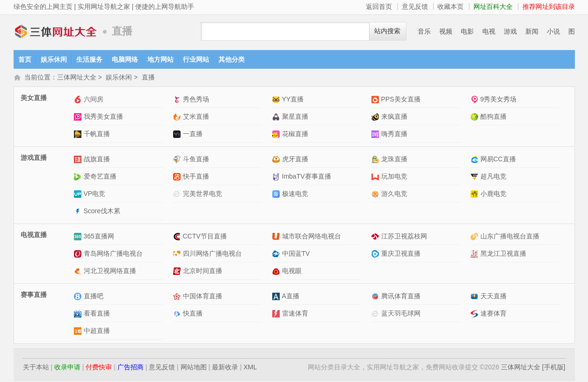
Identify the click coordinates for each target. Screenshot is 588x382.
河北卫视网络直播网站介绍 (79, 272)
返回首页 (379, 7)
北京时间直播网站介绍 (178, 272)
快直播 (193, 314)
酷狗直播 (494, 117)
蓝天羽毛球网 (401, 314)
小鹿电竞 (494, 195)
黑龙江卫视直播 (503, 254)
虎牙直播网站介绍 (277, 160)
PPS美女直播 (401, 100)
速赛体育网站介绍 (475, 314)
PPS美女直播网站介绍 (376, 100)
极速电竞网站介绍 (277, 195)
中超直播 (97, 332)
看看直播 (97, 314)
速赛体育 (494, 314)
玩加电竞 (394, 177)
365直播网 (99, 237)
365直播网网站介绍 (79, 237)
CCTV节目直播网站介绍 (178, 237)
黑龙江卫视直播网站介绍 (475, 255)
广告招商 (131, 368)
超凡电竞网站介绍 (475, 177)
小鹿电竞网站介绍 (475, 195)
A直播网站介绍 (277, 297)
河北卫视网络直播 (110, 272)
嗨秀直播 (394, 135)
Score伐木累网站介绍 (79, 212)
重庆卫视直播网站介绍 (376, 255)
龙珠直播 (394, 160)
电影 (467, 31)
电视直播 (34, 236)
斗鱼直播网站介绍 (178, 160)
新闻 (532, 31)
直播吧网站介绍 (79, 297)
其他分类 (232, 59)
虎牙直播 (295, 160)
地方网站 (160, 59)
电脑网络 (125, 59)
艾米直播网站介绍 (178, 118)
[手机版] (554, 368)
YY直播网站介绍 (277, 100)
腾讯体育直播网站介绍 (376, 297)
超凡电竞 (494, 177)
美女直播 (34, 99)
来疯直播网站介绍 (376, 118)
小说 (553, 31)
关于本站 (36, 368)
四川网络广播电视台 (212, 254)
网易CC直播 (498, 160)
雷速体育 (295, 314)
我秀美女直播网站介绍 (79, 118)
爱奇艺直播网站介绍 (79, 177)
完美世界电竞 (203, 195)
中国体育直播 (203, 297)
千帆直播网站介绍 (79, 135)
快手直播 (196, 177)
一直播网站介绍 (178, 135)
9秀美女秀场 (499, 100)
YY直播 (293, 100)
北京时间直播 (203, 272)
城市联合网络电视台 (312, 237)
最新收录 (225, 368)
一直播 (193, 135)
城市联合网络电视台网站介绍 (277, 237)
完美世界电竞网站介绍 (178, 195)
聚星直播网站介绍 (277, 118)
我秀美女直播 (103, 117)
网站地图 (194, 368)
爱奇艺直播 (100, 177)
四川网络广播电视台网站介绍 (178, 255)
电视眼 (292, 272)
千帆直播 (97, 135)
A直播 (291, 297)
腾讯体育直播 (401, 297)
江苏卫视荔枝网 (404, 237)
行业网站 (196, 59)
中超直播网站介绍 (79, 332)
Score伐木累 (102, 212)
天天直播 (494, 297)
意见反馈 (415, 7)
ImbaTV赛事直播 (307, 177)
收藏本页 (450, 7)
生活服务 (89, 59)
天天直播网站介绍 (475, 297)
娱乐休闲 (54, 59)
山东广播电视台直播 (510, 237)
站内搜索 (387, 31)
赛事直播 (34, 296)
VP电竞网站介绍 (79, 195)
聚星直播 (295, 117)
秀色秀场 (196, 100)
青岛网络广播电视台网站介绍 (79, 255)
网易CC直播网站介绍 (475, 160)
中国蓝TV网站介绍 (277, 255)
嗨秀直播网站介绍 (376, 135)
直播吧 (94, 297)
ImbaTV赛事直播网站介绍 (277, 177)
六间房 (94, 100)
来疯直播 (394, 117)
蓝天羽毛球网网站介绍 (376, 314)
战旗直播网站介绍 (79, 160)
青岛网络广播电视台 (113, 254)
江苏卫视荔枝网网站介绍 (376, 237)
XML (250, 368)
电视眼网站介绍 (277, 272)
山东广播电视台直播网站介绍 (475, 237)
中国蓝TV (296, 254)
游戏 (510, 31)
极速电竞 (295, 195)
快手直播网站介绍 (178, 177)
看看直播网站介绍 (79, 314)
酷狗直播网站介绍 (475, 118)
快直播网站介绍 (178, 314)
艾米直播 (196, 117)
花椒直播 (295, 135)
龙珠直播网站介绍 (376, 160)
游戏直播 (34, 159)
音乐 (424, 31)
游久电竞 (394, 195)
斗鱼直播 (196, 160)
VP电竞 (95, 195)
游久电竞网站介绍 (376, 195)
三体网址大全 (56, 32)
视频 (446, 31)
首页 (25, 59)
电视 (489, 31)
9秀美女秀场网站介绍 (475, 100)
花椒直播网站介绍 (277, 135)
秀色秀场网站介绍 (178, 100)
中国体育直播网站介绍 (178, 297)
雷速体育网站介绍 (277, 314)
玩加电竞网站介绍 (376, 177)
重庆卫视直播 (401, 254)
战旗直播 (97, 160)
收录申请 (67, 368)
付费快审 (99, 368)
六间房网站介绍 (79, 100)
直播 (148, 78)
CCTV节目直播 (205, 237)
